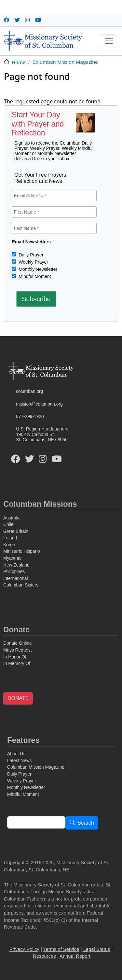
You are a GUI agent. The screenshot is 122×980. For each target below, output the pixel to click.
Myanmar (13, 558)
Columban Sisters (21, 585)
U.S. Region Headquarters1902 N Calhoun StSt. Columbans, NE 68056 (42, 434)
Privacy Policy (24, 949)
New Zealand (16, 565)
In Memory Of (17, 664)
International (15, 578)
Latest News (19, 761)
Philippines (14, 572)
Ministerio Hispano (22, 551)
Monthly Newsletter (37, 269)
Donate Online (18, 643)
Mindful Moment (34, 276)
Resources (44, 956)
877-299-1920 (30, 417)
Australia (12, 518)
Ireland (10, 538)
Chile (8, 525)
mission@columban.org (39, 404)
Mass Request (18, 650)
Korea (9, 545)
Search (86, 823)
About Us (16, 754)
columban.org (29, 391)
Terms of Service (61, 949)
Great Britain (16, 531)
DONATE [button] (18, 698)
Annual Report (75, 956)
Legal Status (97, 949)
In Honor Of (15, 657)
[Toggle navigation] (109, 41)
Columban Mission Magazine (65, 62)
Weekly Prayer (33, 262)
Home (19, 62)
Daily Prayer (30, 255)
